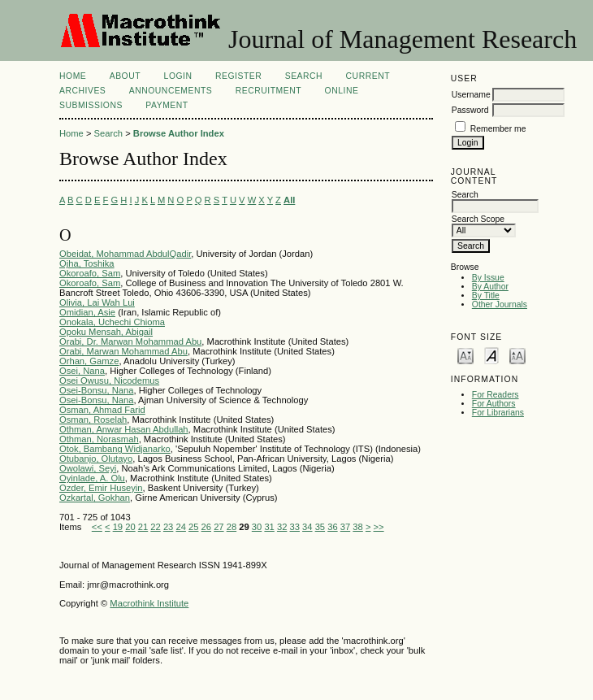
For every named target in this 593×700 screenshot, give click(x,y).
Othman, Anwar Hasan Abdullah (124, 429)
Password (470, 110)
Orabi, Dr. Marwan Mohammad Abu (130, 341)
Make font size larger (517, 355)
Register (238, 76)
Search (304, 76)
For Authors (494, 404)
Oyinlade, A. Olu (92, 478)
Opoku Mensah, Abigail (106, 332)
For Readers (496, 395)
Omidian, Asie (87, 312)
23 (168, 527)
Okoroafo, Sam (90, 273)
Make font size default (491, 355)
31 (269, 527)
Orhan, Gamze (89, 361)
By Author (490, 287)
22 (155, 527)
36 (332, 527)
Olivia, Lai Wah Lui (97, 302)
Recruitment (268, 91)
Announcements (171, 91)
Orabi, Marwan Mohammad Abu (123, 351)
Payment (167, 105)
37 (345, 527)
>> (379, 527)
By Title (486, 296)
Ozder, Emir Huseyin (101, 488)
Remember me (498, 129)
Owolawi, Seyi (88, 468)
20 (130, 527)
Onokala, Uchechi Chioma (112, 322)
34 (307, 527)
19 (118, 527)
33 (295, 527)
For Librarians (498, 413)
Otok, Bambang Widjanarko (115, 449)
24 (180, 527)
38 (357, 527)
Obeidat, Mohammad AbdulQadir (125, 254)
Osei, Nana (82, 371)
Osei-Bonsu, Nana (96, 390)
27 (219, 527)
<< (97, 527)
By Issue (488, 278)
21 (143, 527)
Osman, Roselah (93, 420)
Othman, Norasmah (99, 439)
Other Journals (500, 304)
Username (471, 95)
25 (193, 527)
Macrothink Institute (149, 603)
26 (206, 527)
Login (178, 76)
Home (73, 76)
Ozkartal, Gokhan (95, 498)
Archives (82, 91)
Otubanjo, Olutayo (96, 459)
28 (232, 527)
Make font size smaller (465, 355)
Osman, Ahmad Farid (102, 410)
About (125, 76)
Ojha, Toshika (87, 263)
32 (282, 527)
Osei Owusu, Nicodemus (109, 380)
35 (320, 527)
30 (257, 527)
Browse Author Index (179, 133)
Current (368, 76)
